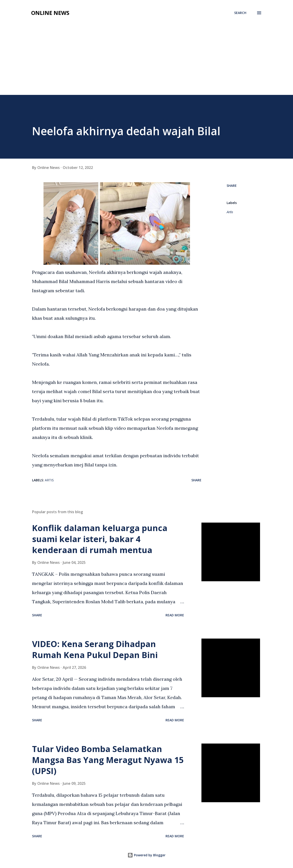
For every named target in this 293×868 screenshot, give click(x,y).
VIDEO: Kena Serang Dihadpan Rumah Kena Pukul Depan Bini (95, 649)
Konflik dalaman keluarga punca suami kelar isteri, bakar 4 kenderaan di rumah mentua (100, 539)
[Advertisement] (146, 53)
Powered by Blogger (146, 855)
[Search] (240, 13)
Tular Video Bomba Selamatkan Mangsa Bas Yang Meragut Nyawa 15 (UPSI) (108, 760)
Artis (230, 212)
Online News (50, 13)
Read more (175, 615)
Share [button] (232, 186)
